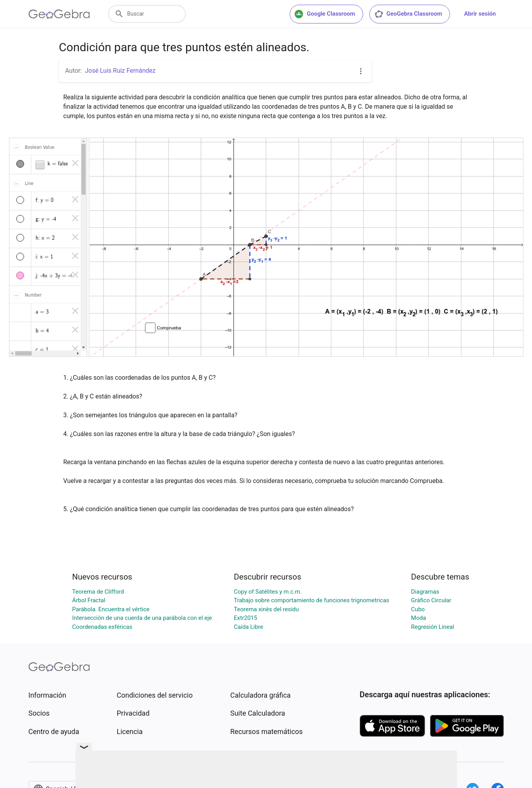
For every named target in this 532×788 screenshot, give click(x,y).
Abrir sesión (480, 14)
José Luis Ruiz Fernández (120, 71)
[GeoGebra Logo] (59, 14)
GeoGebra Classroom (408, 14)
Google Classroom (325, 14)
